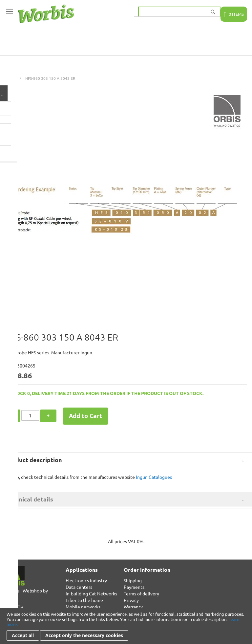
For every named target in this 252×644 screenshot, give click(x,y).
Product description (34, 460)
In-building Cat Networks (91, 593)
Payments (134, 587)
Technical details (29, 499)
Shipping (133, 580)
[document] (126, 626)
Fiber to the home (84, 600)
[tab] (126, 460)
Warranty (133, 607)
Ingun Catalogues (154, 477)
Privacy (131, 600)
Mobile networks (83, 607)
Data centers (79, 587)
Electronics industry (86, 580)
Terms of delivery (141, 593)
